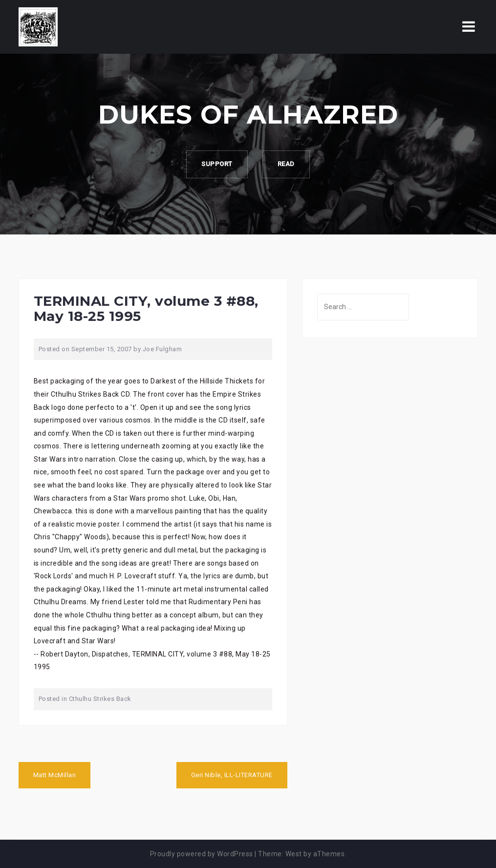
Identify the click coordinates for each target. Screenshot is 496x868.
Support (217, 164)
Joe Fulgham (162, 349)
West (294, 854)
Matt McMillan (55, 775)
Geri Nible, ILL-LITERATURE (232, 775)
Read (286, 164)
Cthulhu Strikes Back (100, 699)
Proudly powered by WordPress (202, 854)
